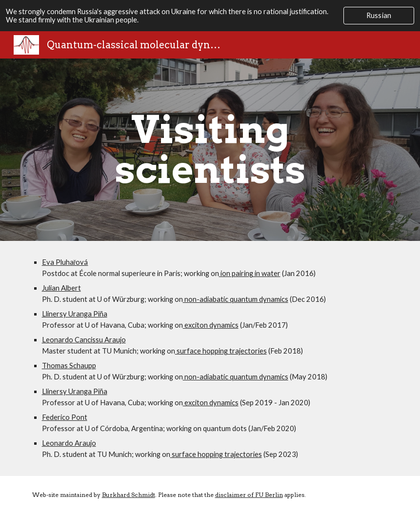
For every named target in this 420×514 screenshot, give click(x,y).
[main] (210, 150)
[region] (210, 16)
